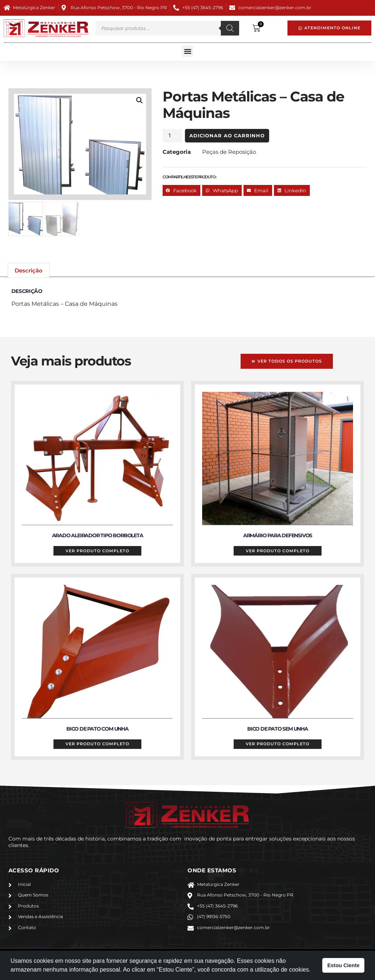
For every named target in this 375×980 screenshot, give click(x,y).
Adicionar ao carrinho (239, 136)
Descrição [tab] (29, 271)
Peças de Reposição (240, 152)
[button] (187, 51)
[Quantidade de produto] (183, 136)
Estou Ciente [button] (344, 965)
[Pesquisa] (230, 28)
